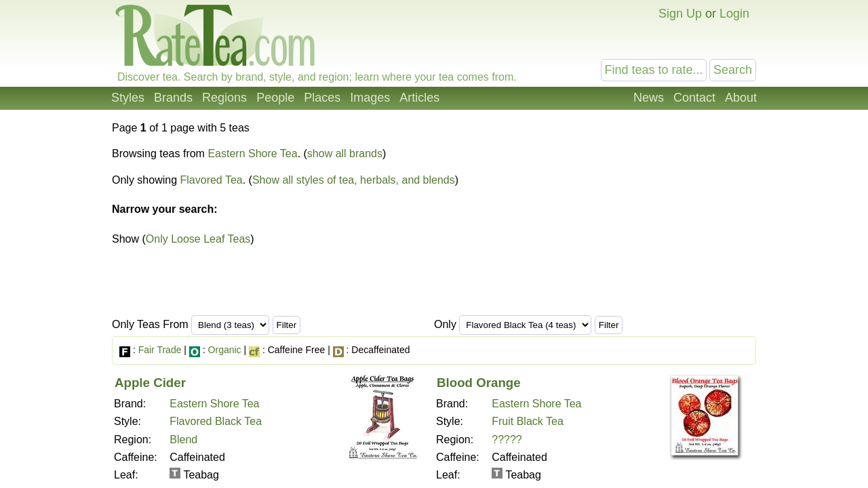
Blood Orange (479, 383)
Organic (225, 350)
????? (507, 440)
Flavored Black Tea (216, 421)
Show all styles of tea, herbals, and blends (354, 180)
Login (734, 14)
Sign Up (680, 14)
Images (370, 98)
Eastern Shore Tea (252, 154)
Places (322, 98)
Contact (694, 98)
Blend (183, 440)
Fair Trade (160, 350)
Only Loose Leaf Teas (198, 239)
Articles (419, 98)
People (275, 98)
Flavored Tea (212, 180)
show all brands (345, 154)
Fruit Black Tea (528, 421)
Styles (128, 98)
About (741, 98)
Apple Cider (150, 383)
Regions (224, 98)
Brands (173, 98)
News (649, 98)
